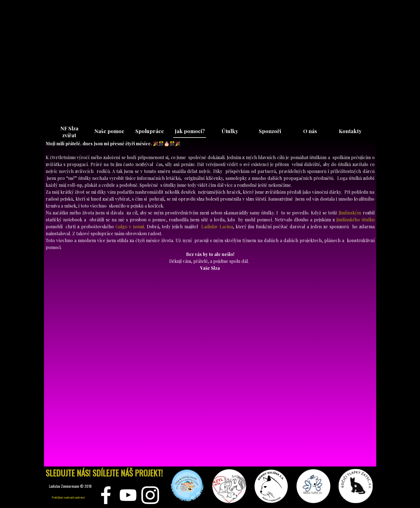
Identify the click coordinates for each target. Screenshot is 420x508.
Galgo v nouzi (130, 227)
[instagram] (150, 495)
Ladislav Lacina (217, 227)
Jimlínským (350, 213)
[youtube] (128, 495)
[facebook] (106, 495)
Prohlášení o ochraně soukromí (68, 497)
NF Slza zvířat (69, 132)
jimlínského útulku (355, 220)
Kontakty (350, 131)
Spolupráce (150, 131)
